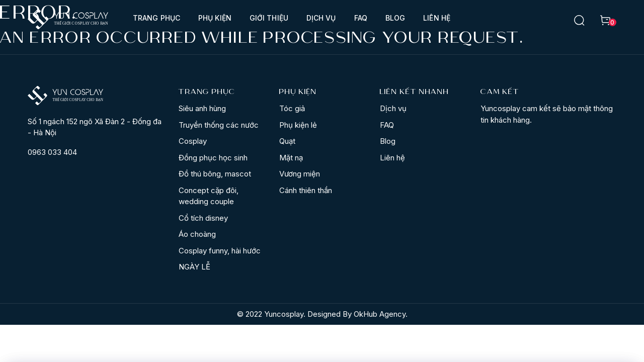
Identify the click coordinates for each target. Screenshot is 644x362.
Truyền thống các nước (219, 125)
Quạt (287, 141)
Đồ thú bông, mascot (215, 174)
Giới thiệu (269, 18)
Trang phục (156, 18)
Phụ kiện (215, 18)
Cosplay (193, 141)
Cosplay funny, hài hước (220, 251)
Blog (395, 18)
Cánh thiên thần (306, 190)
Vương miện (300, 174)
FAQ (361, 18)
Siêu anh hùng (202, 108)
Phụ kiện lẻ (298, 125)
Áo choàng (197, 234)
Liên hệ (437, 18)
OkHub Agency (380, 314)
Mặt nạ (291, 158)
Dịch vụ (321, 18)
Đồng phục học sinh (213, 158)
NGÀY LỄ (194, 267)
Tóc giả (292, 108)
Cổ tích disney (203, 218)
